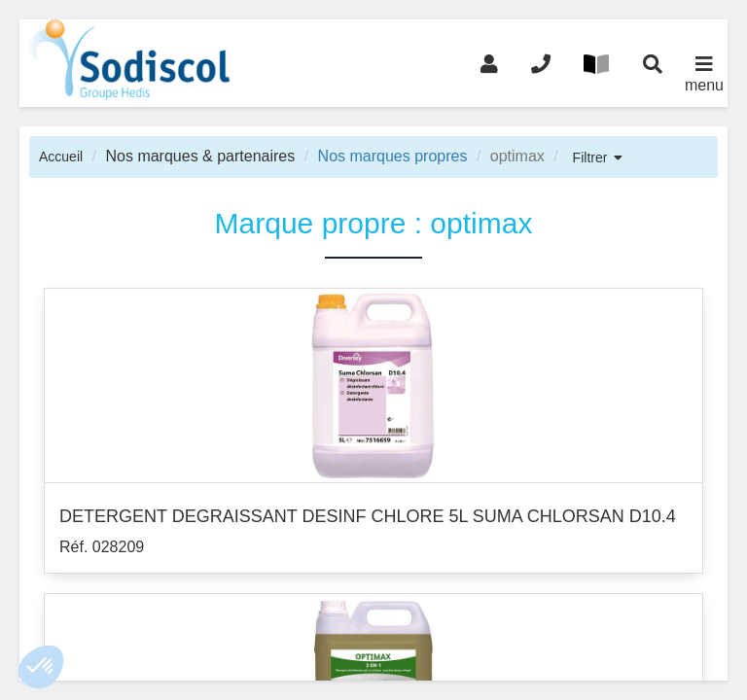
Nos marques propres (393, 156)
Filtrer (590, 157)
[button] (41, 667)
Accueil (61, 157)
